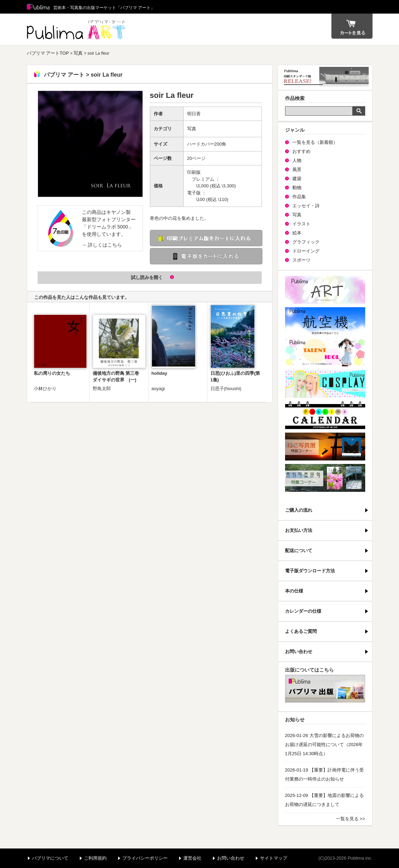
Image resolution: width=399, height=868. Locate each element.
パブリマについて (50, 858)
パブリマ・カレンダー (325, 415)
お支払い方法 (299, 530)
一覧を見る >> (351, 819)
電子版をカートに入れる (206, 256)
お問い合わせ (299, 652)
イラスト (301, 224)
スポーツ (301, 260)
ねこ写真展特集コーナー (325, 447)
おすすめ (301, 151)
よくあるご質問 (301, 631)
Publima (38, 7)
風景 (297, 169)
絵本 (297, 233)
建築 (297, 179)
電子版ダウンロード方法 (310, 571)
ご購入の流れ (299, 510)
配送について (299, 551)
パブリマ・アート (325, 290)
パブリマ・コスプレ (325, 384)
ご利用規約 (95, 858)
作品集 (299, 197)
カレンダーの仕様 (303, 611)
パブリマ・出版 (325, 689)
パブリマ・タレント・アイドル (325, 352)
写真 (78, 53)
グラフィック (306, 242)
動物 (297, 188)
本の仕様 (294, 591)
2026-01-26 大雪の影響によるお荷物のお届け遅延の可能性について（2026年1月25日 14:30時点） (324, 745)
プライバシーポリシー (145, 858)
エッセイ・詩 (306, 206)
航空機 (325, 321)
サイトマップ (274, 858)
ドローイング (306, 251)
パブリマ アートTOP (48, 53)
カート (352, 26)
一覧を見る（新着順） (315, 142)
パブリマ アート (77, 29)
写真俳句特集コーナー (325, 478)
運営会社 (192, 858)
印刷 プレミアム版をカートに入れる (206, 238)
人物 (297, 160)
